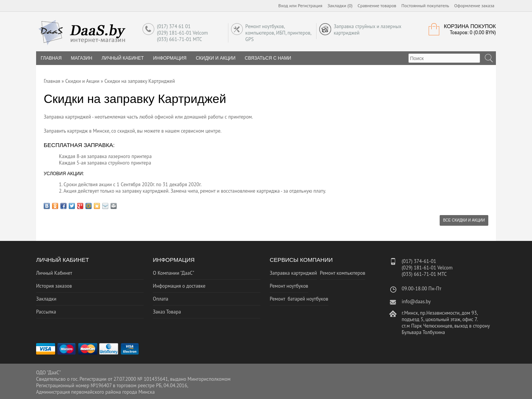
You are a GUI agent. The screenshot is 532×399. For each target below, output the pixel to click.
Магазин (82, 58)
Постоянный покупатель (425, 6)
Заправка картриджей (294, 273)
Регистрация (310, 6)
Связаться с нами (268, 58)
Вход (283, 6)
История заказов (54, 286)
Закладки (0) (340, 6)
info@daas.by (416, 302)
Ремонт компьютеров (343, 273)
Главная (52, 81)
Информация (170, 58)
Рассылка (46, 312)
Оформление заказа (474, 6)
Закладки (46, 299)
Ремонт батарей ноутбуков (299, 299)
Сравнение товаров (377, 6)
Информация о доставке (179, 286)
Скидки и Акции (215, 58)
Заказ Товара (167, 312)
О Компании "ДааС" (173, 273)
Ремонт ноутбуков (289, 286)
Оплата (160, 299)
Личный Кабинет (123, 58)
